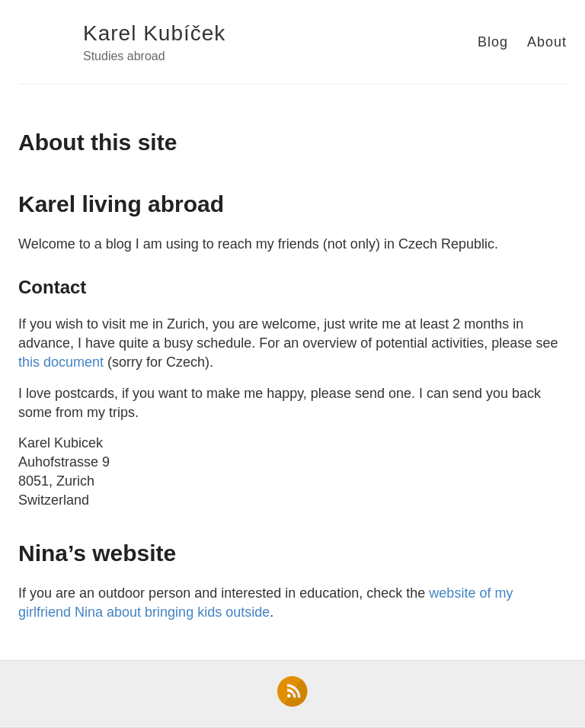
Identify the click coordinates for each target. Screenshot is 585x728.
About (547, 42)
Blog (493, 42)
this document (61, 362)
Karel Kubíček (154, 33)
